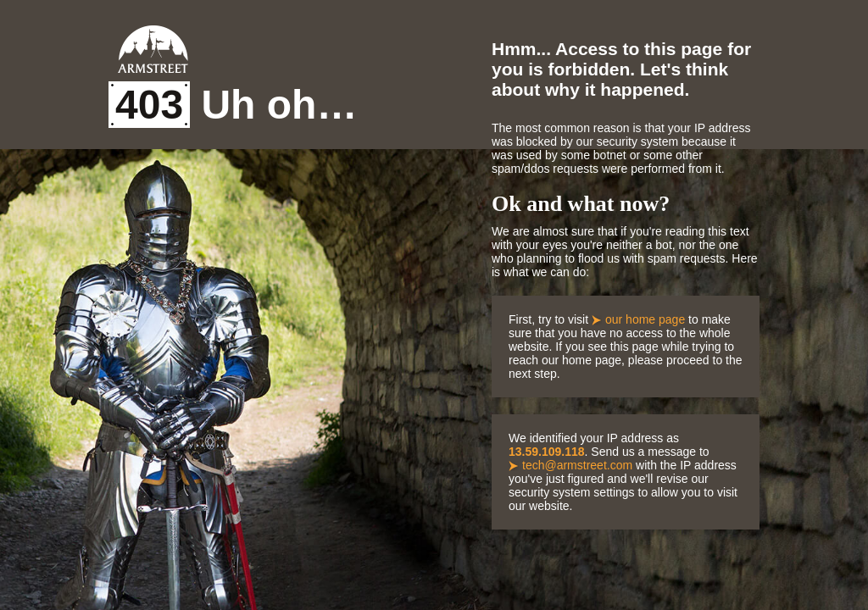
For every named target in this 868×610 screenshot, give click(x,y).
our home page (645, 319)
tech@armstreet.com (577, 465)
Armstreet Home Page (153, 49)
